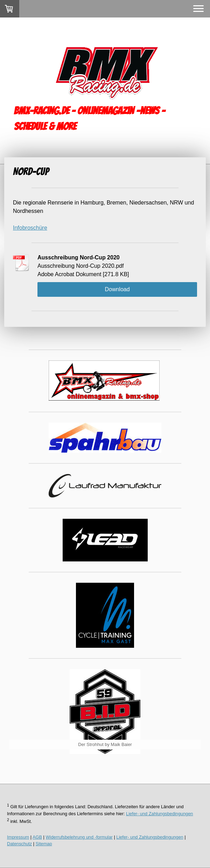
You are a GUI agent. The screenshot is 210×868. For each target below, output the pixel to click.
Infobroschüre (30, 228)
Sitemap (44, 844)
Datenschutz (19, 844)
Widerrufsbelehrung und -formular (79, 837)
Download (117, 289)
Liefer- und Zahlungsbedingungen (159, 814)
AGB (37, 837)
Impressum (18, 837)
